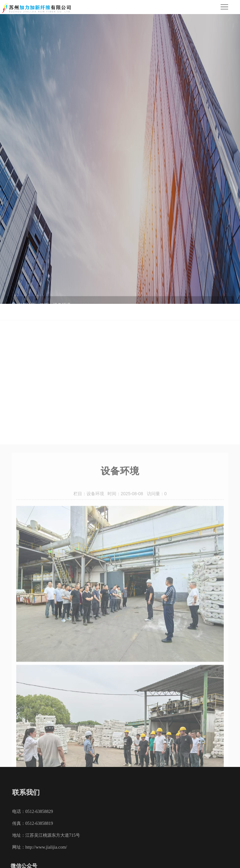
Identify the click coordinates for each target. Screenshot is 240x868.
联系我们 (26, 792)
